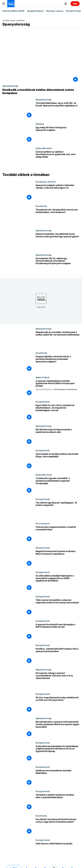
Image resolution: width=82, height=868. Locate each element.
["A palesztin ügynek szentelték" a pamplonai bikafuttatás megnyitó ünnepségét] (58, 486)
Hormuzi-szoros (55, 11)
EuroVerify (41, 206)
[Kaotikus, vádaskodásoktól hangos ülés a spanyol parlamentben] (58, 656)
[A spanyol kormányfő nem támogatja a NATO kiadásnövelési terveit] (58, 632)
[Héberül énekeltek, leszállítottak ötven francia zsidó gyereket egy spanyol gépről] (58, 241)
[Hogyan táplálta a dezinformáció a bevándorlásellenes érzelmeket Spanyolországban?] (58, 364)
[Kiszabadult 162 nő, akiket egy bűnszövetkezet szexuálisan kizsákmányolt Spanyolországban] (58, 266)
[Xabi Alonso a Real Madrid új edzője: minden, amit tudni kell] (58, 851)
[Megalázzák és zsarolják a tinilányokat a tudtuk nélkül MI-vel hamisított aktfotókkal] (58, 340)
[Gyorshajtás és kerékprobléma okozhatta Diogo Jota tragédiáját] (58, 461)
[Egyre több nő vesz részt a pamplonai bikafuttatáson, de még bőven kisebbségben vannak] (58, 413)
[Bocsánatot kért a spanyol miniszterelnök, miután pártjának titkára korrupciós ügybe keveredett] (58, 729)
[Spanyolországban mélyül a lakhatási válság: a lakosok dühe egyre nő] (58, 193)
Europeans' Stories (46, 182)
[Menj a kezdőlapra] (11, 4)
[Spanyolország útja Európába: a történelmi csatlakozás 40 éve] (58, 705)
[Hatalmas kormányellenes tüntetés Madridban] (58, 778)
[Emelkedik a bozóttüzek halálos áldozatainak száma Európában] (41, 91)
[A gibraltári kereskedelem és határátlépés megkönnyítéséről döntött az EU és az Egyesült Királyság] (58, 754)
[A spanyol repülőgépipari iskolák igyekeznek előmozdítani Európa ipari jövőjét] (58, 388)
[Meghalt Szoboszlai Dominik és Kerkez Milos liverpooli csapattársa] (58, 559)
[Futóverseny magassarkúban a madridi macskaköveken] (58, 534)
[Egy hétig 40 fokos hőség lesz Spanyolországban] (58, 135)
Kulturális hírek (44, 148)
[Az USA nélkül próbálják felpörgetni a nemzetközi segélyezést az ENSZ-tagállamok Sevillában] (58, 583)
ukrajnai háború (35, 11)
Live (75, 4)
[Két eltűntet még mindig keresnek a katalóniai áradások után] (58, 437)
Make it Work (43, 377)
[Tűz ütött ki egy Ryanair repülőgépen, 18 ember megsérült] (58, 510)
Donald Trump (73, 11)
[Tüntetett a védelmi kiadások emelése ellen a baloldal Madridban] (58, 802)
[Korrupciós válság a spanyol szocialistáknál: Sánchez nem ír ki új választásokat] (58, 680)
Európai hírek (43, 402)
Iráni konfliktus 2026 (13, 11)
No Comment (43, 523)
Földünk (40, 124)
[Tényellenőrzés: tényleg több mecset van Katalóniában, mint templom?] (58, 217)
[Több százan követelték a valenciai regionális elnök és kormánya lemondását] (58, 607)
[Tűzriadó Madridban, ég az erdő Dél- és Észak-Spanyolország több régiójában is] (58, 110)
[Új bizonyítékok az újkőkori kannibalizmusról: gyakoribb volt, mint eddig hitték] (58, 159)
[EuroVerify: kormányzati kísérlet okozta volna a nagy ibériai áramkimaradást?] (58, 827)
